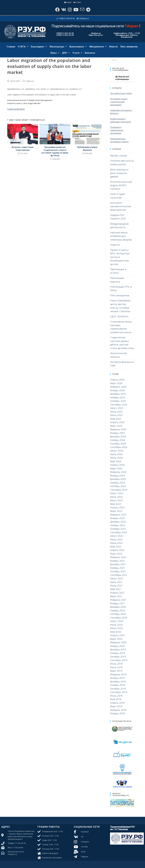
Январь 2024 (117, 476)
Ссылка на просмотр (16, 109)
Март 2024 (116, 468)
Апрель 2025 (117, 422)
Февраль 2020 (118, 642)
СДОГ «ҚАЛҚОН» (119, 316)
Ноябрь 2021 (118, 568)
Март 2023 (116, 511)
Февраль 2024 (118, 472)
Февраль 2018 (118, 710)
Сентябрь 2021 (119, 575)
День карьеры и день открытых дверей (119, 173)
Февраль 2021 (118, 600)
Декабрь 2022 (118, 522)
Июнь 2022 (116, 543)
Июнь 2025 (116, 415)
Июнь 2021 (116, 586)
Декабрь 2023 (118, 479)
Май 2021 (116, 589)
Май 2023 (116, 504)
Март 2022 (116, 554)
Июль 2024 (116, 454)
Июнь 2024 (116, 458)
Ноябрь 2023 (118, 483)
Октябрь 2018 (118, 689)
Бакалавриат (39, 47)
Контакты (90, 53)
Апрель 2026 (117, 380)
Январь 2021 (117, 603)
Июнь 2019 (116, 667)
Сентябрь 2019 (119, 660)
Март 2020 (116, 639)
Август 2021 (117, 578)
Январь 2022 (117, 561)
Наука (55, 53)
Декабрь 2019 (118, 649)
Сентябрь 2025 (119, 405)
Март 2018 (116, 706)
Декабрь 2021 (118, 564)
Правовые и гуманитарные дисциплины (117, 130)
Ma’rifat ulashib (119, 156)
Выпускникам (78, 47)
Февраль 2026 (118, 387)
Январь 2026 (117, 390)
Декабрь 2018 (118, 681)
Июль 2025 (116, 412)
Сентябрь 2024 (119, 447)
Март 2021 (116, 596)
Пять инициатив (129, 47)
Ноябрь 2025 (118, 397)
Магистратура (58, 47)
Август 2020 (117, 621)
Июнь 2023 (116, 500)
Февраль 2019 (118, 674)
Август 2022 (117, 536)
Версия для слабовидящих (122, 78)
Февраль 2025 (118, 429)
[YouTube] (76, 10)
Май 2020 (116, 632)
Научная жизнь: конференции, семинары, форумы (121, 236)
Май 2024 (116, 461)
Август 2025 (117, 408)
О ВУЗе (23, 47)
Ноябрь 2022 (118, 525)
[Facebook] (57, 10)
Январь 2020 (117, 646)
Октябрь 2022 (118, 529)
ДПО (66, 53)
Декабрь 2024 (118, 436)
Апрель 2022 (117, 550)
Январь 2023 (117, 518)
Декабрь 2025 (118, 394)
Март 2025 (116, 426)
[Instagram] (70, 10)
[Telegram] (88, 10)
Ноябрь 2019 (118, 653)
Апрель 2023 (117, 507)
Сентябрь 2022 (119, 532)
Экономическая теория (121, 93)
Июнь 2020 (116, 628)
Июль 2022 (116, 539)
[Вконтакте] (63, 10)
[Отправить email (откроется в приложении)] (82, 10)
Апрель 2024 (117, 465)
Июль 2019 (116, 664)
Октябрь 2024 (118, 444)
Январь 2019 (117, 678)
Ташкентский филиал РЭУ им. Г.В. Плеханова (122, 828)
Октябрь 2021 (118, 571)
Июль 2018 (116, 696)
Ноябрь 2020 (118, 610)
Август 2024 (117, 451)
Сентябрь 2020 (119, 618)
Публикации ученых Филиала (87, 149)
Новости (113, 47)
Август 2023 (117, 493)
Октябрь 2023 (118, 486)
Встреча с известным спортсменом (23, 149)
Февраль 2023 (118, 515)
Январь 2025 (117, 433)
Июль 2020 (116, 625)
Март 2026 (116, 383)
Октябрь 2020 (118, 614)
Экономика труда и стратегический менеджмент (119, 102)
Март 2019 (116, 671)
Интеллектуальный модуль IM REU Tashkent (121, 185)
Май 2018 (116, 699)
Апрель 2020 (117, 635)
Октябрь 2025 (118, 401)
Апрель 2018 (117, 703)
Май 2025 (116, 419)
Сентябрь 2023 (119, 490)
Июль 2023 (116, 497)
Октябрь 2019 (118, 657)
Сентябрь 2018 (119, 692)
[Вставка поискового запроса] (122, 60)
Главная (11, 47)
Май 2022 (116, 547)
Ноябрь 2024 (118, 440)
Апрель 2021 (117, 593)
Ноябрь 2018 (118, 685)
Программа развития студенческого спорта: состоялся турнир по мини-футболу (55, 151)
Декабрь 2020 (118, 607)
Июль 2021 (116, 582)
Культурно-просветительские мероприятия (121, 206)
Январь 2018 (117, 713)
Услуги (77, 53)
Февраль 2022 (118, 557)
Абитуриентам (98, 47)
